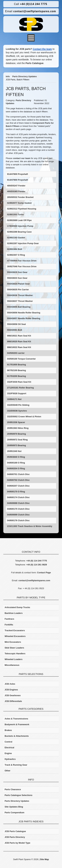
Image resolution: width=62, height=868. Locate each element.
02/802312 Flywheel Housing (22, 209)
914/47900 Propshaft (18, 180)
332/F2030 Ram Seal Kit (19, 382)
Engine (8, 753)
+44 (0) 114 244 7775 (37, 561)
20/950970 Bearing (16, 434)
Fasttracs (9, 619)
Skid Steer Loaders (14, 648)
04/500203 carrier (16, 353)
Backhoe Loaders (14, 613)
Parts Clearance (13, 789)
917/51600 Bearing (16, 365)
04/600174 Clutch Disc (18, 497)
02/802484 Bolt (15, 249)
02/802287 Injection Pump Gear (23, 243)
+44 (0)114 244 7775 (31, 4)
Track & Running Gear (16, 765)
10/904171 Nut (14, 399)
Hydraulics (10, 759)
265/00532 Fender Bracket (20, 197)
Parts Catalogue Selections (19, 795)
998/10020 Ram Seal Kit (19, 341)
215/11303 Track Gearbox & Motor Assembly (30, 526)
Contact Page (44, 573)
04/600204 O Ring (16, 468)
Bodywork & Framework (17, 724)
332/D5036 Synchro (17, 411)
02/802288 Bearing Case (19, 232)
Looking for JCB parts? (19, 49)
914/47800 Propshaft (18, 174)
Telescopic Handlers (15, 654)
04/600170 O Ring (16, 492)
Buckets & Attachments (17, 736)
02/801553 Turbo (15, 214)
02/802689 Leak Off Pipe (19, 220)
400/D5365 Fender (16, 191)
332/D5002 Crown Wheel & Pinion (24, 417)
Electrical (9, 748)
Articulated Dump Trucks (17, 607)
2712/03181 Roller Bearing (20, 388)
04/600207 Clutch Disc (18, 486)
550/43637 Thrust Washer (20, 301)
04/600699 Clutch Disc (18, 515)
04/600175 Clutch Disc (18, 509)
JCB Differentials (13, 701)
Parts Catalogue (34, 63)
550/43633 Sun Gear (17, 278)
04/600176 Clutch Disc (18, 520)
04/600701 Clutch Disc (18, 474)
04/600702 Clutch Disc (18, 480)
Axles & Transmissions (16, 719)
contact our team (22, 158)
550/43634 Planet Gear (18, 284)
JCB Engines (11, 690)
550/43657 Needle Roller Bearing (24, 318)
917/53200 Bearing (16, 376)
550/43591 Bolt (15, 330)
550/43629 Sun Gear (17, 272)
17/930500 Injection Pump (20, 226)
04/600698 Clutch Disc (18, 503)
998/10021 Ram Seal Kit (19, 336)
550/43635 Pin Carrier (18, 290)
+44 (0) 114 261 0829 (37, 565)
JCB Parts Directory (15, 837)
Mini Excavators (13, 642)
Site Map (44, 859)
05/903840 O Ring (16, 457)
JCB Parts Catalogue (15, 831)
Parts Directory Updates (17, 801)
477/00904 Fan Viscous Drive (22, 261)
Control (8, 742)
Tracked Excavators (15, 630)
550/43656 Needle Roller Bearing (24, 313)
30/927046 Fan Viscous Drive (22, 266)
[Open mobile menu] (31, 38)
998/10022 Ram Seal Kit (19, 347)
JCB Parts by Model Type (17, 843)
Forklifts (9, 625)
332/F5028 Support (17, 393)
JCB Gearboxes (13, 695)
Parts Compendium (14, 813)
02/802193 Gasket (16, 238)
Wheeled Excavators (15, 636)
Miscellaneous (12, 665)
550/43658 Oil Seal (16, 324)
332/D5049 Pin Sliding (18, 405)
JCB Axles (10, 684)
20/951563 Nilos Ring (18, 428)
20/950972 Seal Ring (17, 440)
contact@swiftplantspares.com (31, 11)
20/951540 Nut (14, 451)
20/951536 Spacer (16, 422)
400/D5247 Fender (16, 186)
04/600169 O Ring (16, 463)
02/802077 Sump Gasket (19, 203)
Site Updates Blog (14, 807)
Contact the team (42, 49)
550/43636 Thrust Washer (20, 295)
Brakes (8, 730)
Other (8, 771)
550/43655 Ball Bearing (19, 307)
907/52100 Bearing (16, 370)
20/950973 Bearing (16, 445)
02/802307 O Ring (16, 255)
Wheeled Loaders (14, 659)
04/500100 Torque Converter (21, 359)
